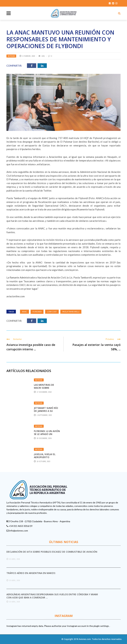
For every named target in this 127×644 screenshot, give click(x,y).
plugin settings (101, 626)
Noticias (11, 56)
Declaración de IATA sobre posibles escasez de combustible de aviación (52, 552)
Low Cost (52, 312)
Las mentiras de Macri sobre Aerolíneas (44, 388)
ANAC (24, 312)
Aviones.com (85, 639)
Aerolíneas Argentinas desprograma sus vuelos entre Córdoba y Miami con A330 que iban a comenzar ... (52, 596)
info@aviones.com (19, 531)
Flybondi (37, 312)
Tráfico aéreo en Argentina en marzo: (31, 573)
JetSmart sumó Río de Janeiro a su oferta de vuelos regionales (46, 412)
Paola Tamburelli (71, 312)
